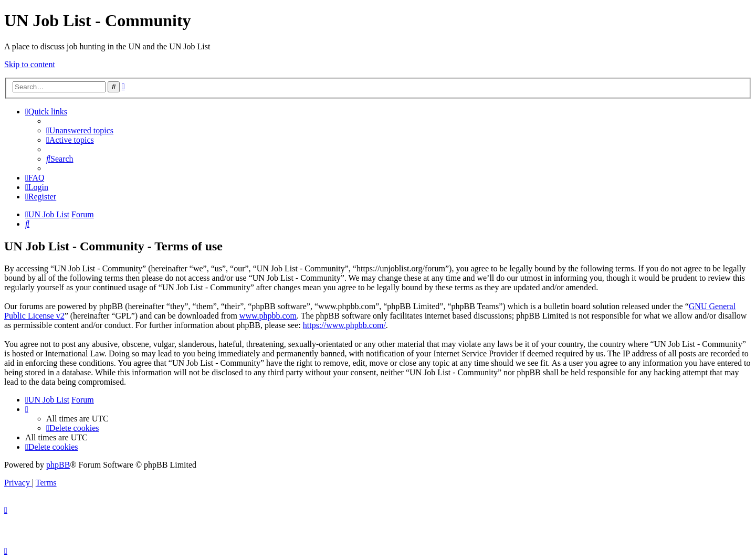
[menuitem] (80, 130)
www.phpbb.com (268, 316)
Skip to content (30, 64)
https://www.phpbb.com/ (344, 325)
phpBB (58, 465)
